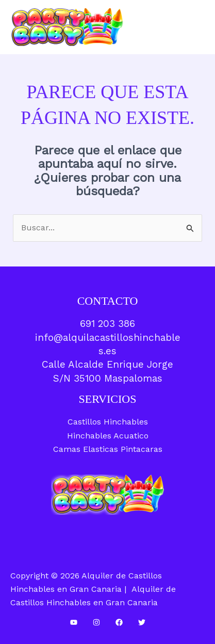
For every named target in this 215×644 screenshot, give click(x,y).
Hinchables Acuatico (108, 436)
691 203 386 (107, 324)
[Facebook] (119, 622)
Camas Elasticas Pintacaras (108, 449)
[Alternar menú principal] (194, 27)
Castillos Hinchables (108, 422)
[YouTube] (74, 622)
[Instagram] (96, 622)
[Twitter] (142, 622)
